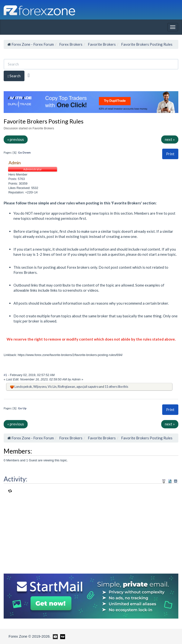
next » (170, 139)
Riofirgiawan (66, 387)
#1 (6, 375)
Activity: (16, 479)
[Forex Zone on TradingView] (62, 636)
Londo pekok (23, 387)
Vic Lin (52, 387)
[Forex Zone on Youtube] (55, 636)
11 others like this (116, 387)
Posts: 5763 (17, 179)
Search (14, 76)
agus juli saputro (87, 387)
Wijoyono (40, 387)
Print (170, 154)
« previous (16, 139)
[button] (170, 154)
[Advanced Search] (28, 75)
